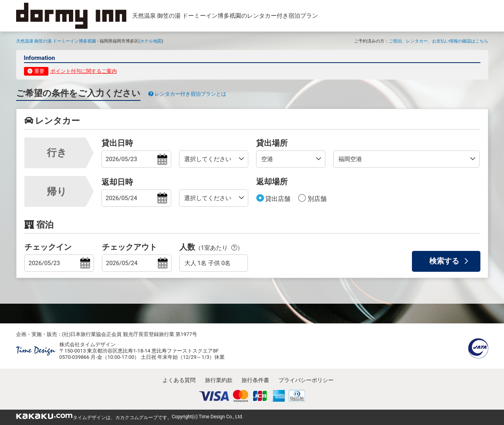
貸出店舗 (277, 199)
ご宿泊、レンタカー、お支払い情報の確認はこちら (438, 41)
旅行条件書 (255, 380)
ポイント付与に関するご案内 (84, 71)
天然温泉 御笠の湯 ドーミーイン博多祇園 (56, 41)
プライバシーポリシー (306, 380)
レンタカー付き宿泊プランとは (187, 94)
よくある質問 (179, 380)
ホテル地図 (151, 41)
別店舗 (316, 199)
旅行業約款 (219, 380)
